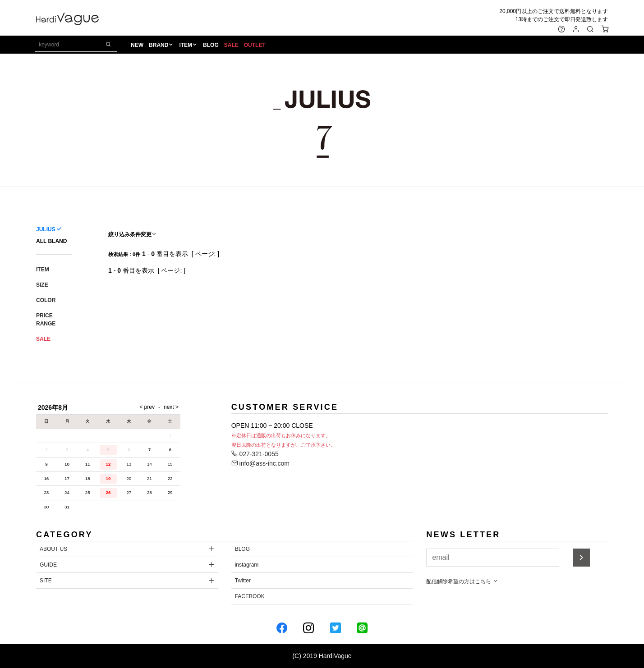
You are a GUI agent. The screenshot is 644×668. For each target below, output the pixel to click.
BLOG (211, 46)
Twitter (243, 581)
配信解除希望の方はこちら (462, 581)
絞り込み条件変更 (133, 234)
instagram (247, 565)
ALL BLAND (51, 241)
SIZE (42, 285)
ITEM (186, 46)
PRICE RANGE (46, 320)
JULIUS (46, 229)
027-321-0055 (255, 454)
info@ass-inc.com (260, 463)
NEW (138, 46)
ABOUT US (53, 549)
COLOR (46, 300)
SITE (46, 581)
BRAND (159, 46)
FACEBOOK (250, 596)
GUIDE (48, 565)
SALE (232, 46)
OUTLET (255, 46)
